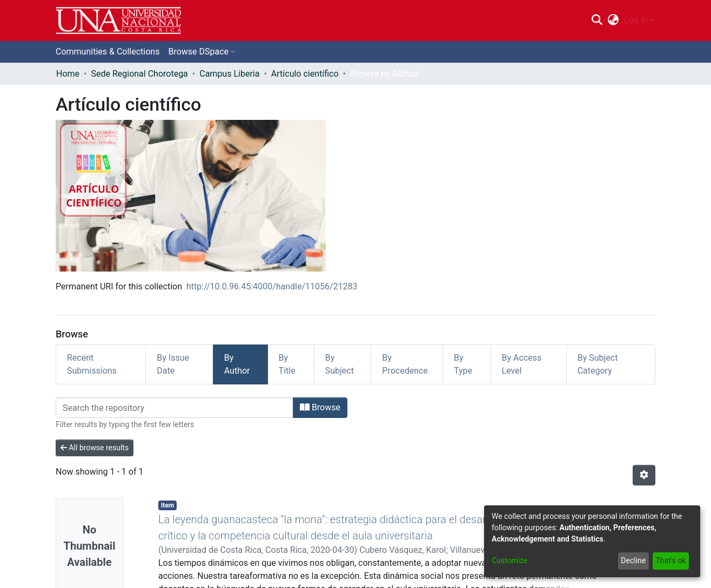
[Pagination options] (644, 475)
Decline (633, 560)
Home (68, 74)
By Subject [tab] (340, 364)
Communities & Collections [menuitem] (108, 52)
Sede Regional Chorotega (139, 74)
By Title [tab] (287, 364)
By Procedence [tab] (405, 364)
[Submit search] (597, 21)
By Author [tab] (237, 364)
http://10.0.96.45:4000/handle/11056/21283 (272, 286)
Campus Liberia (229, 74)
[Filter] (175, 408)
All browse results (95, 448)
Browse (320, 407)
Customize (509, 560)
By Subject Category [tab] (598, 364)
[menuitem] (613, 21)
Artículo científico (305, 74)
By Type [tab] (463, 364)
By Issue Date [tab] (173, 364)
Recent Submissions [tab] (92, 364)
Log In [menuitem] (636, 20)
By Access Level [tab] (522, 364)
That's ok (670, 560)
